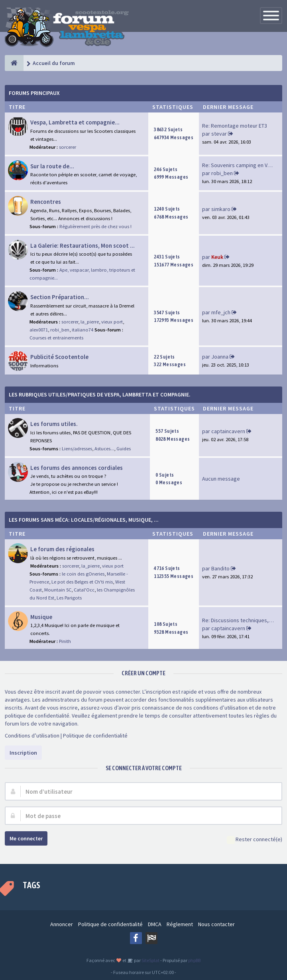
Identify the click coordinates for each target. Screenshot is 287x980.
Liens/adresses (77, 449)
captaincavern (228, 431)
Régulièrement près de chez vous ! (95, 226)
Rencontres (46, 202)
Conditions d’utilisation (32, 735)
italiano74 (83, 330)
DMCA (155, 924)
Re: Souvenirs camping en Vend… (242, 165)
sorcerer (68, 147)
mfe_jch (221, 312)
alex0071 (39, 330)
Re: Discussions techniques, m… (241, 620)
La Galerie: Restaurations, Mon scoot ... (83, 245)
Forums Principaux (34, 93)
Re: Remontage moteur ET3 (235, 126)
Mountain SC (58, 590)
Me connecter (26, 838)
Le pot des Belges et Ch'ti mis (82, 582)
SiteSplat (150, 960)
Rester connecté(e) (255, 840)
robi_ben (222, 173)
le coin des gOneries (83, 574)
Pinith (65, 641)
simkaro (221, 209)
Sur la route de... (52, 166)
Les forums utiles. (54, 424)
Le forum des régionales (62, 549)
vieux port (112, 322)
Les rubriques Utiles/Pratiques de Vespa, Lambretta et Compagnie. (100, 394)
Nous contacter (216, 924)
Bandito (220, 568)
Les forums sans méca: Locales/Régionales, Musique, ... (84, 520)
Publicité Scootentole (59, 357)
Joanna (220, 357)
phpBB (194, 960)
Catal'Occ (84, 590)
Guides (124, 449)
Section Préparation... (60, 297)
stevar (219, 134)
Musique (41, 617)
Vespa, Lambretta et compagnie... (75, 122)
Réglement (180, 924)
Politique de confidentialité (95, 735)
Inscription (23, 753)
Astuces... (104, 449)
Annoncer (62, 924)
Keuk (217, 257)
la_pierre (90, 322)
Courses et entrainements (56, 338)
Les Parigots (69, 598)
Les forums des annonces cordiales (77, 468)
